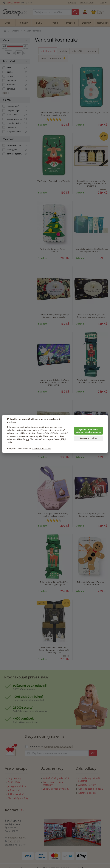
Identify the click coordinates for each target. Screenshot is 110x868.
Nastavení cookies (88, 438)
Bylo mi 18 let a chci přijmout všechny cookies (88, 431)
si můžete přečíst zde (41, 448)
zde (28, 439)
